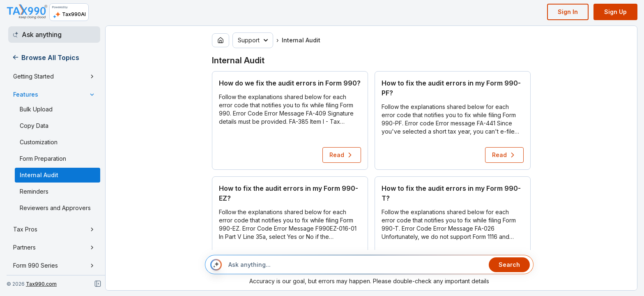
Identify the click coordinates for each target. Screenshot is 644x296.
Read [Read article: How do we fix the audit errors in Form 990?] (342, 155)
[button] (290, 120)
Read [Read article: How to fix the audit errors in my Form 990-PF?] (504, 155)
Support (253, 40)
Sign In (568, 12)
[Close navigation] (98, 284)
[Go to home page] (221, 40)
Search (509, 265)
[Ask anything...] (355, 265)
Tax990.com (41, 284)
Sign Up (615, 12)
